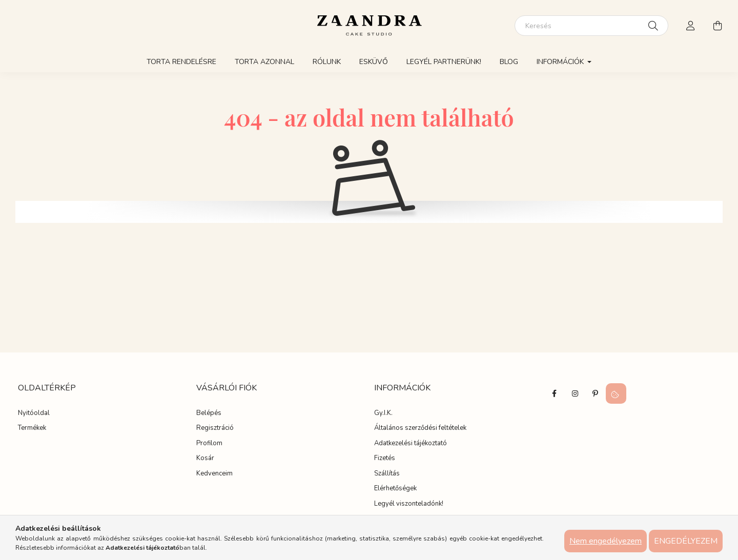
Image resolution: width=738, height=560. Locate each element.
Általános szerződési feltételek (420, 428)
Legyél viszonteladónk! (409, 504)
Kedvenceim (214, 474)
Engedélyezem (686, 541)
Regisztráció (215, 428)
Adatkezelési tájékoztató (411, 444)
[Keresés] (591, 26)
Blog (509, 62)
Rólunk (327, 62)
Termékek (32, 428)
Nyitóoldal (34, 413)
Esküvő (374, 62)
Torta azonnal (264, 62)
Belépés (209, 413)
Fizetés (385, 459)
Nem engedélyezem (606, 541)
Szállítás (387, 474)
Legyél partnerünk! (444, 62)
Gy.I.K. (383, 413)
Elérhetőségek (395, 489)
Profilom (209, 444)
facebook (555, 393)
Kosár (205, 459)
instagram (575, 393)
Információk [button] (561, 62)
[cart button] (717, 26)
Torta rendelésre (181, 62)
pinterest (596, 393)
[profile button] (691, 26)
